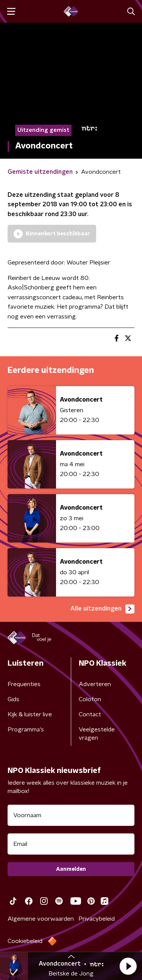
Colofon (90, 699)
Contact (90, 714)
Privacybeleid (97, 919)
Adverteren (95, 684)
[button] (128, 966)
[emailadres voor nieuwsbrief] (71, 844)
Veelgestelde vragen (97, 734)
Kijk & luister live (30, 714)
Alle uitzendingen (102, 609)
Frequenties (24, 684)
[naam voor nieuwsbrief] (71, 815)
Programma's (26, 730)
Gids (13, 699)
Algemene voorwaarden (41, 919)
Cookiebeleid (25, 941)
